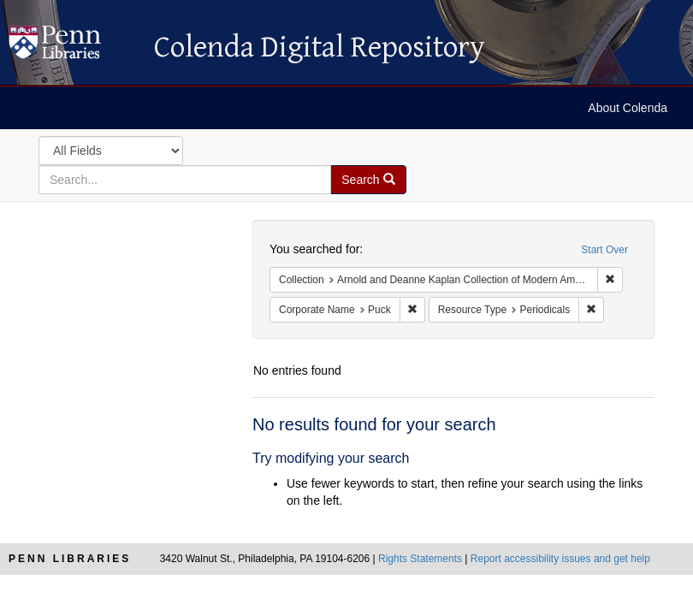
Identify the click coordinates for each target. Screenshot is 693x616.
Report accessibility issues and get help (560, 559)
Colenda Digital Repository (73, 47)
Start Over (604, 250)
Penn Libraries (70, 559)
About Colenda (628, 108)
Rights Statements (420, 559)
